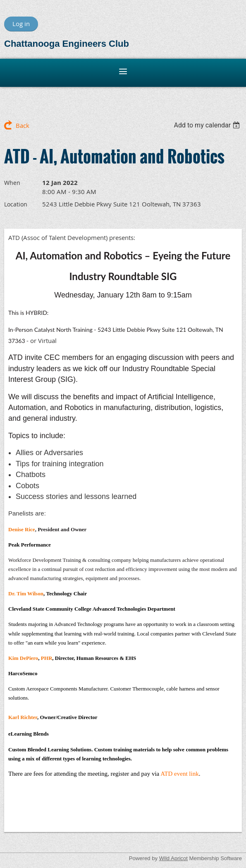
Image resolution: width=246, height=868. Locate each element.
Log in (21, 24)
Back (23, 125)
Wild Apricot (173, 858)
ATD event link (179, 774)
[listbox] (208, 125)
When (12, 183)
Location (16, 204)
